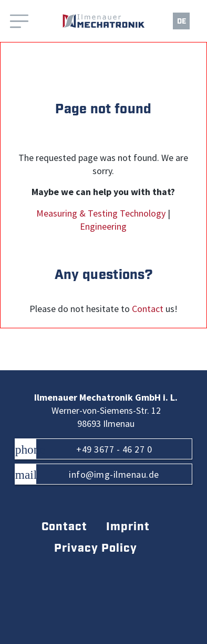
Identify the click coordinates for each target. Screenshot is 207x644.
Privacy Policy (96, 548)
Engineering (103, 227)
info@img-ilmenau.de (87, 474)
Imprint (128, 527)
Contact (148, 309)
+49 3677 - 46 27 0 (84, 449)
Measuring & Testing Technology (101, 213)
